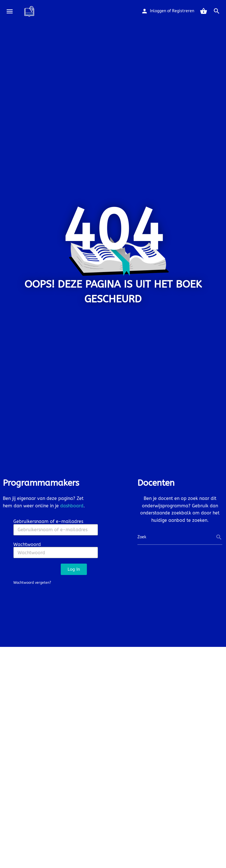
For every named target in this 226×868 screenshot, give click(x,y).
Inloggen (158, 11)
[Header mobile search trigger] (217, 11)
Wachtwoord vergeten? (32, 583)
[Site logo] (30, 11)
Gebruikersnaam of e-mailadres (48, 521)
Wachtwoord (27, 544)
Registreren (183, 11)
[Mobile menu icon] (10, 11)
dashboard (72, 506)
